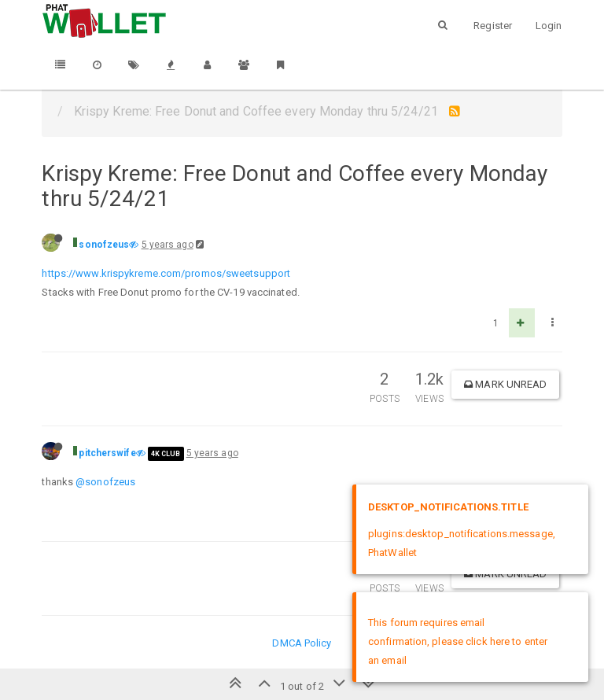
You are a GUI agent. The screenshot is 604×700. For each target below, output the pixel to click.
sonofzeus (104, 245)
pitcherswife (107, 453)
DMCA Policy (302, 643)
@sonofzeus (105, 482)
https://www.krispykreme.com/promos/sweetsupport (166, 273)
